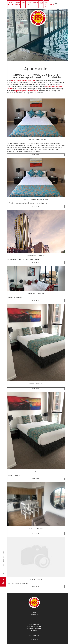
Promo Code (41, 3)
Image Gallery (34, 631)
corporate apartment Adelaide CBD (26, 91)
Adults (23, 2)
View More (36, 155)
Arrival (11, 2)
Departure (17, 2)
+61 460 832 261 (34, 640)
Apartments (35, 2)
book (3, 582)
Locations (34, 617)
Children (29, 2)
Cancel (46, 6)
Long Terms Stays (34, 624)
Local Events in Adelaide (34, 628)
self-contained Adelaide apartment (23, 80)
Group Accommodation (34, 626)
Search (52, 4)
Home (34, 613)
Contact (34, 619)
